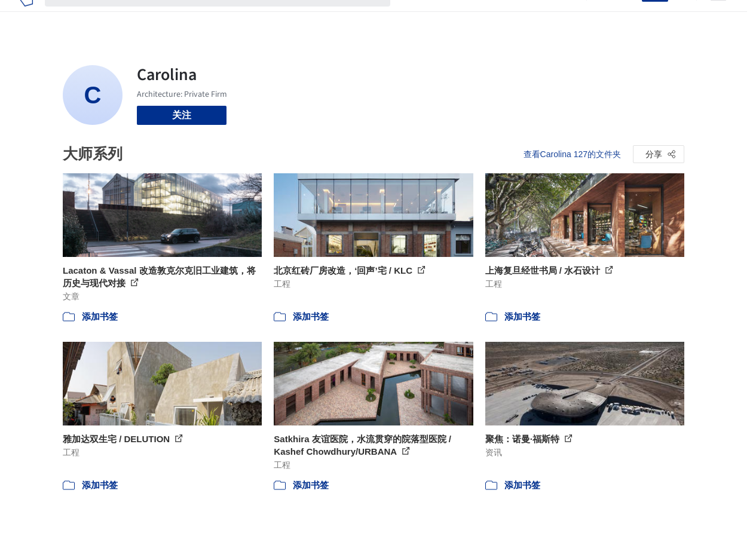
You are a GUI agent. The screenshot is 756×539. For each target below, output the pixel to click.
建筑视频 (555, 17)
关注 (182, 115)
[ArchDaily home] (26, 17)
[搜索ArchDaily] (227, 17)
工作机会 (507, 17)
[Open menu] (718, 17)
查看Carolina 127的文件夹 (572, 154)
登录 (625, 17)
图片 (440, 17)
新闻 (469, 17)
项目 (412, 17)
